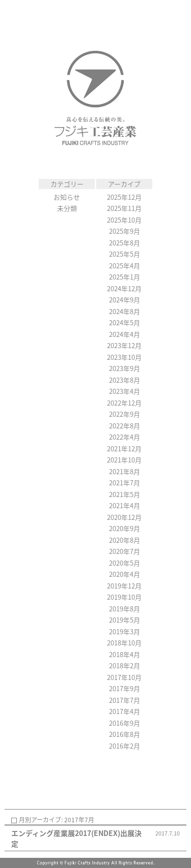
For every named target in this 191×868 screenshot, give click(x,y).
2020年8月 (125, 540)
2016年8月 (125, 734)
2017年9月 (125, 688)
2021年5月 (125, 494)
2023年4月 (125, 391)
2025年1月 (125, 277)
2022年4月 (125, 437)
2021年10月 (124, 460)
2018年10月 (124, 643)
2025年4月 (125, 266)
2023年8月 (125, 380)
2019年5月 (125, 620)
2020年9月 (125, 528)
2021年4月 (125, 505)
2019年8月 (125, 609)
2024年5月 (125, 322)
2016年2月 (125, 746)
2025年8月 (125, 243)
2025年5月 (125, 254)
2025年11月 (124, 208)
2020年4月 (125, 574)
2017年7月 (125, 700)
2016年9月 (125, 723)
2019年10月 (124, 597)
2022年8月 (125, 426)
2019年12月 (124, 586)
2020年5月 (125, 563)
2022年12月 (124, 403)
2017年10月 (124, 677)
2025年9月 (125, 231)
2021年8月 (125, 471)
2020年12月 (124, 517)
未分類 (67, 208)
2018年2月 (125, 665)
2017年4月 (125, 711)
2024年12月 (124, 288)
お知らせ (67, 197)
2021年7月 (125, 483)
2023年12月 (124, 345)
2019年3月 (125, 631)
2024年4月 (125, 334)
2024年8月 (125, 311)
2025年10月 (124, 220)
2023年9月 (125, 368)
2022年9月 (125, 414)
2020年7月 (125, 551)
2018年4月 (125, 654)
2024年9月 (125, 300)
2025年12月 (124, 197)
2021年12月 (124, 448)
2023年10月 (124, 357)
